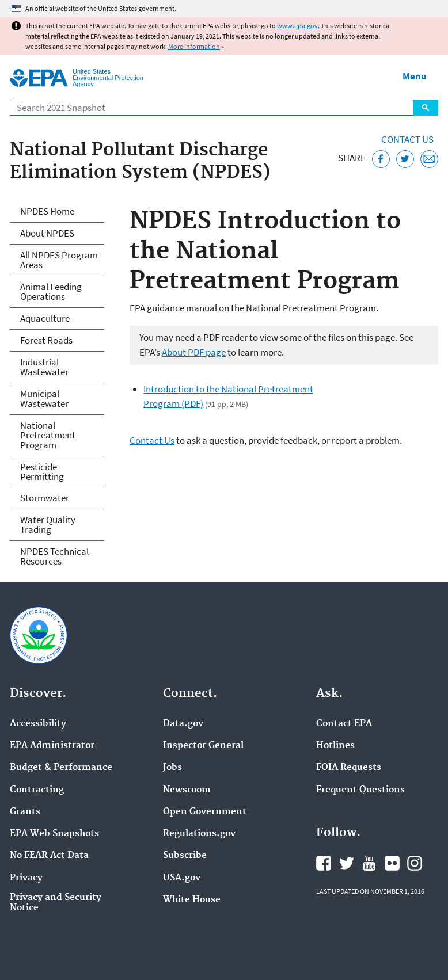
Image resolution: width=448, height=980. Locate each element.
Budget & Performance (61, 768)
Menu (415, 76)
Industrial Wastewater (44, 367)
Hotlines (335, 746)
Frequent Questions (360, 790)
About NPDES (47, 233)
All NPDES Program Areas (59, 260)
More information (194, 46)
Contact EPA (344, 724)
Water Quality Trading (48, 525)
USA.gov (182, 878)
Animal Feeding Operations (51, 291)
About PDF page (194, 352)
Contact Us (407, 139)
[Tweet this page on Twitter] (405, 159)
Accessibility (38, 724)
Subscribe (185, 856)
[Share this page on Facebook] (381, 159)
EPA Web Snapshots (54, 834)
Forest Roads (46, 340)
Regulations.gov (199, 834)
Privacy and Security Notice (56, 903)
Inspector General (203, 746)
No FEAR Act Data (49, 856)
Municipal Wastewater (44, 399)
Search (426, 108)
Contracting (37, 790)
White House (192, 900)
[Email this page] (429, 159)
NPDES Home (47, 211)
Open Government (205, 812)
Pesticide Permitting (42, 472)
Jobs (172, 768)
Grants (25, 812)
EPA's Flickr (392, 863)
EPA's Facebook (324, 863)
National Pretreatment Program (48, 435)
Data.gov (183, 724)
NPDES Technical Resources (54, 556)
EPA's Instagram (415, 863)
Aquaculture (45, 318)
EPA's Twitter (347, 863)
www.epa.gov (297, 26)
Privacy (26, 878)
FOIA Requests (349, 768)
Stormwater (45, 498)
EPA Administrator (52, 746)
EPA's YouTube (369, 863)
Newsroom (187, 790)
